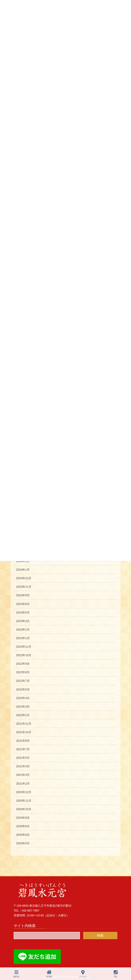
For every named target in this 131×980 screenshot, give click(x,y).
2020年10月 (24, 809)
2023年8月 (23, 604)
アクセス (83, 974)
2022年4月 (23, 698)
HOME (49, 974)
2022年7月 (23, 681)
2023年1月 (23, 638)
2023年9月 (23, 595)
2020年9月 (23, 818)
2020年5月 (23, 843)
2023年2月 (23, 630)
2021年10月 (24, 732)
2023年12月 (24, 578)
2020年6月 (23, 835)
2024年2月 (23, 561)
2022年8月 (23, 672)
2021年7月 (23, 749)
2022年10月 (24, 655)
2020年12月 (24, 792)
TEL (116, 974)
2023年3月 (23, 621)
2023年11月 (24, 587)
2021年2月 (23, 784)
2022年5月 (23, 689)
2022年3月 (23, 707)
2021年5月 (23, 758)
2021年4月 (23, 766)
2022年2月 (23, 715)
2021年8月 (23, 741)
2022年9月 (23, 664)
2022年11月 (24, 647)
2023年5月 (23, 612)
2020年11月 (24, 801)
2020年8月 (23, 826)
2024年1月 (23, 570)
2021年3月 (23, 775)
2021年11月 (24, 724)
